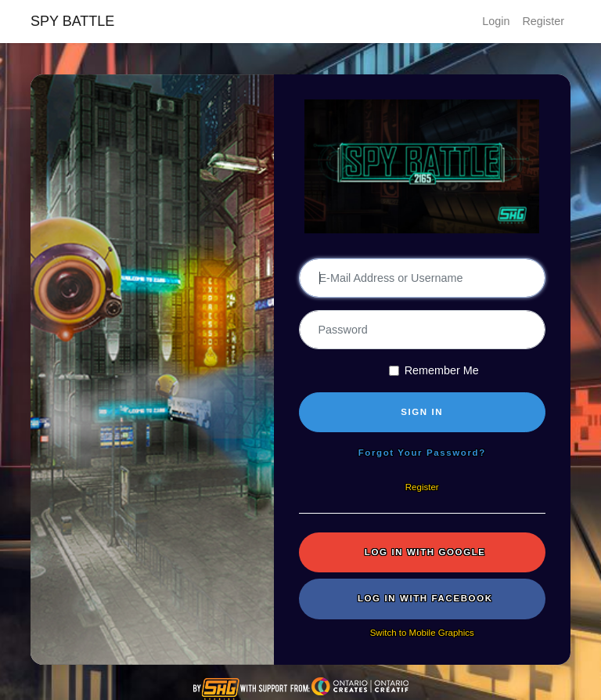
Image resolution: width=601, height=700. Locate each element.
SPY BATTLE (72, 21)
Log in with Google (425, 552)
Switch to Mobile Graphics (422, 633)
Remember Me (442, 370)
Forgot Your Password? (422, 453)
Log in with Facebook (425, 598)
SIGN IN (422, 412)
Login (496, 21)
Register (543, 21)
